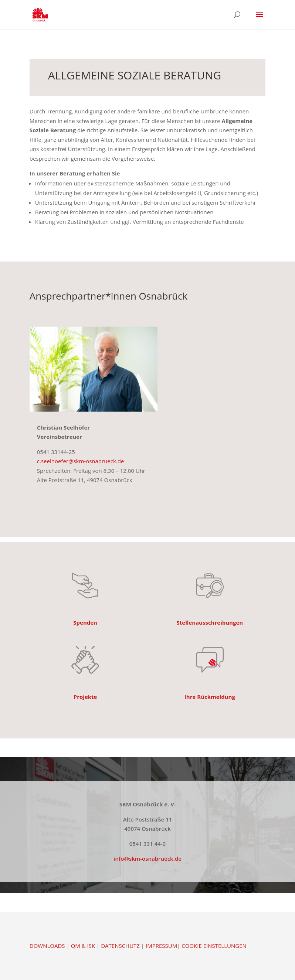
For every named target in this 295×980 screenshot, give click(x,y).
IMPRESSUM (161, 946)
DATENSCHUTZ (120, 946)
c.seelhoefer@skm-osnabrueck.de (81, 461)
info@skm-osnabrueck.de (147, 858)
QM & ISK (83, 946)
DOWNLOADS (47, 946)
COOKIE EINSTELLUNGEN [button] (214, 946)
